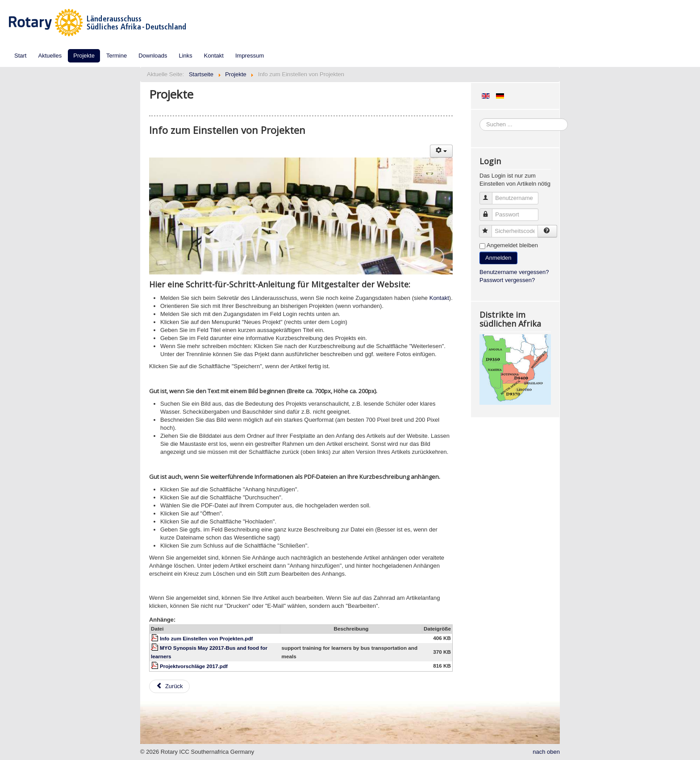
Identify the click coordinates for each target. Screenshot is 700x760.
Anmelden (498, 258)
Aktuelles (50, 56)
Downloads (153, 56)
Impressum (250, 56)
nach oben (546, 752)
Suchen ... (480, 118)
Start (20, 56)
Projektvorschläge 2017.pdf (194, 666)
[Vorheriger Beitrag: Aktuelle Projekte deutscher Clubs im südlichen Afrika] (169, 686)
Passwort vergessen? (507, 280)
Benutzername (490, 194)
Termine (117, 56)
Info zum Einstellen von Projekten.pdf (206, 638)
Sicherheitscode (490, 227)
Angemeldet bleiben (512, 245)
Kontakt (214, 56)
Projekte (84, 56)
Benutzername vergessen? (514, 272)
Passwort (490, 211)
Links (186, 56)
